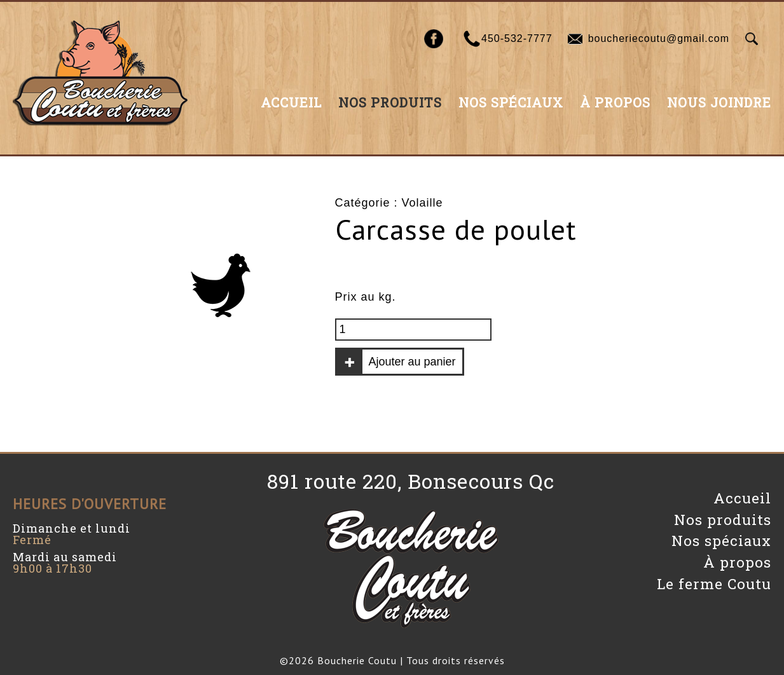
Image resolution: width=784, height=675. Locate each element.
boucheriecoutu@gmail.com (659, 38)
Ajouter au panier (412, 362)
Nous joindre (719, 102)
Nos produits (390, 102)
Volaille (423, 203)
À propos (615, 102)
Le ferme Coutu (714, 584)
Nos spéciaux (511, 102)
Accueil (291, 102)
